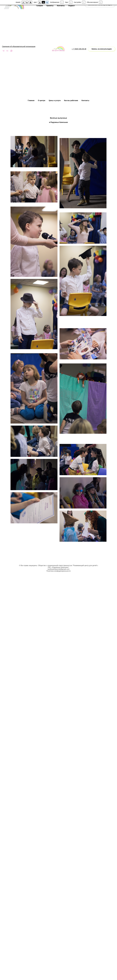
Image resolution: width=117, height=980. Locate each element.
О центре (42, 100)
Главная (31, 100)
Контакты (85, 100)
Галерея (40, 6)
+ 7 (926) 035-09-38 (79, 49)
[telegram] (3, 51)
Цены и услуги (55, 100)
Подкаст (72, 6)
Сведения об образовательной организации (19, 46)
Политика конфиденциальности (58, 571)
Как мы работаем (71, 100)
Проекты (50, 6)
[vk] (7, 51)
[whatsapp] (11, 51)
